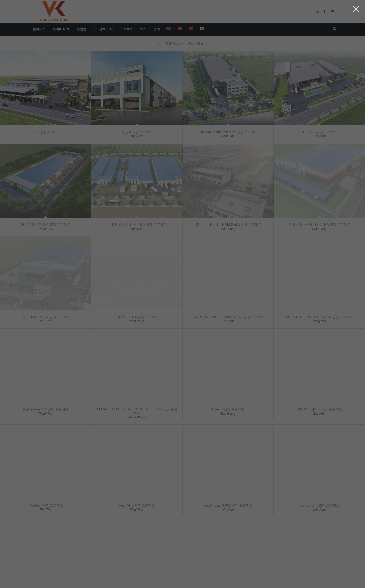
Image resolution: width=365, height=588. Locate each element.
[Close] (356, 9)
